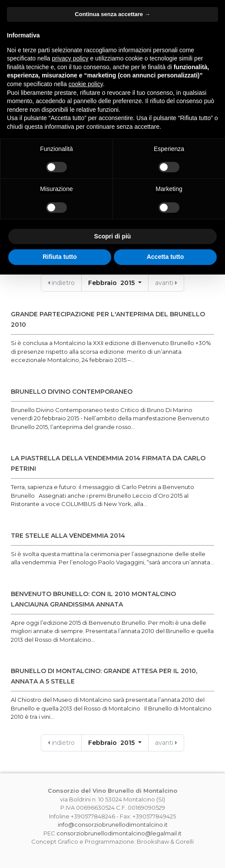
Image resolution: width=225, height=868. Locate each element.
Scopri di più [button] (113, 236)
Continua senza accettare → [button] (112, 14)
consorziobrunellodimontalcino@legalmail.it (119, 833)
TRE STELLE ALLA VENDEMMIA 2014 (68, 536)
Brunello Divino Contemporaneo (72, 392)
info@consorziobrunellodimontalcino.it (113, 824)
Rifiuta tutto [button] (60, 257)
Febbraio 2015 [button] (112, 283)
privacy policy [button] (70, 58)
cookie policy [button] (86, 84)
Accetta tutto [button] (165, 257)
